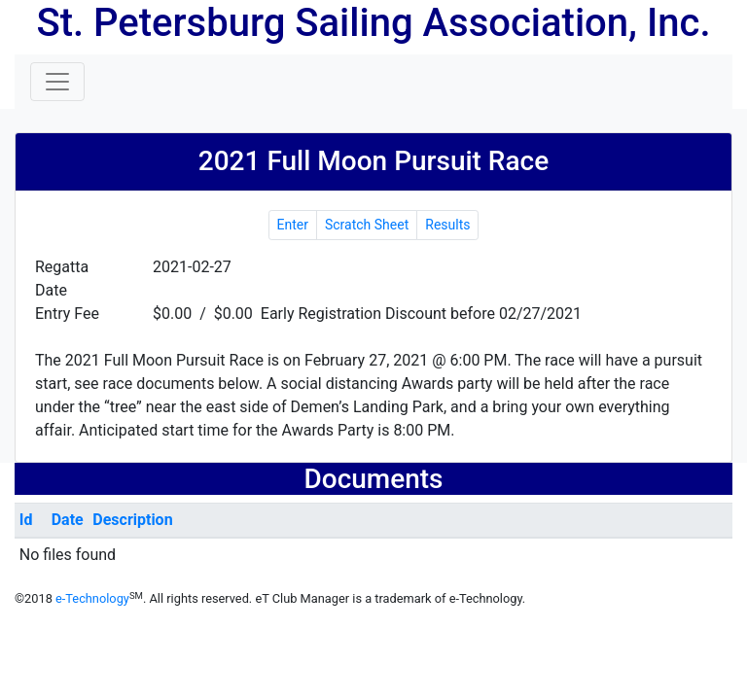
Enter (293, 225)
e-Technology (92, 598)
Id (26, 520)
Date (68, 520)
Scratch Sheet (367, 225)
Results (447, 225)
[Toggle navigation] (57, 82)
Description (132, 520)
